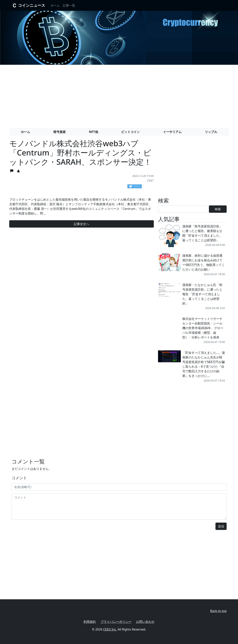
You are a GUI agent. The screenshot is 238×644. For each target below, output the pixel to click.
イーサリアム (172, 132)
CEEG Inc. (110, 629)
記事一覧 (69, 5)
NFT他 (94, 132)
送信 (221, 526)
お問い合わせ (145, 622)
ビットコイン (130, 132)
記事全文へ (82, 224)
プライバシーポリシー (116, 622)
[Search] (183, 209)
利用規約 (90, 622)
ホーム (55, 5)
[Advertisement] (119, 95)
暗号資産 (60, 132)
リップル (211, 132)
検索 (218, 209)
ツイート (135, 186)
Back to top (218, 611)
